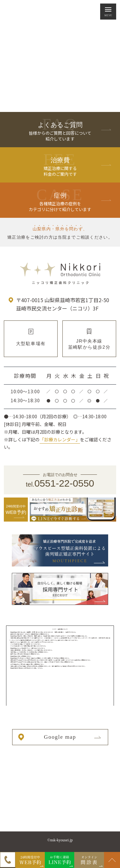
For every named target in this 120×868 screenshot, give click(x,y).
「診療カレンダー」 (60, 439)
